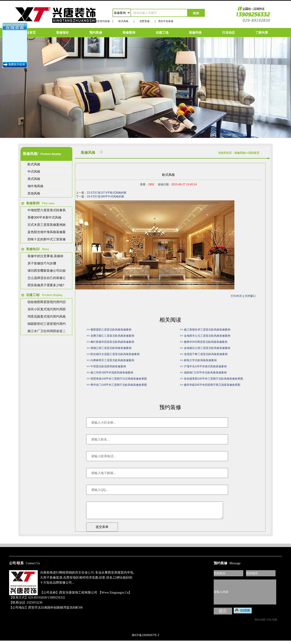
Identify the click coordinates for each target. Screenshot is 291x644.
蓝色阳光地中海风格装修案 (47, 232)
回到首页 (254, 153)
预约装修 (96, 32)
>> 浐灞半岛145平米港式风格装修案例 (203, 366)
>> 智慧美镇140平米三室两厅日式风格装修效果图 (117, 379)
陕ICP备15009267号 (145, 542)
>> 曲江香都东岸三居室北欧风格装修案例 (205, 330)
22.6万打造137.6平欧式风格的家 (107, 193)
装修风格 (195, 32)
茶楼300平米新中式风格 (44, 217)
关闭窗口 (250, 296)
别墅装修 (145, 21)
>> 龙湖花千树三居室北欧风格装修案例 (204, 354)
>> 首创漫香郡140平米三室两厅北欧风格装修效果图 (211, 379)
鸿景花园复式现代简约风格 (47, 316)
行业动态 (228, 32)
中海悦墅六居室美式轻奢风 (47, 210)
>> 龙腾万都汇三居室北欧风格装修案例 (110, 336)
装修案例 (129, 32)
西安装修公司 (85, 576)
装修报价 (63, 32)
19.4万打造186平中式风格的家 (105, 196)
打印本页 (236, 296)
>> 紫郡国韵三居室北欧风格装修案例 (109, 330)
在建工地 (162, 32)
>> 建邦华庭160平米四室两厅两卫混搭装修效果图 (210, 385)
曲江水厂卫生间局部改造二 (47, 331)
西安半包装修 (166, 21)
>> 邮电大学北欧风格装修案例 (198, 360)
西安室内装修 (102, 21)
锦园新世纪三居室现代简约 (47, 324)
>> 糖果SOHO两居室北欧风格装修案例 (204, 342)
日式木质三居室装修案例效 (47, 225)
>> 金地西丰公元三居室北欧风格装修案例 (205, 336)
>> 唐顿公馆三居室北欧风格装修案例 (109, 348)
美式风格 (34, 179)
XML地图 (272, 623)
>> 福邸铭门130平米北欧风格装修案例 (203, 373)
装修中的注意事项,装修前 (45, 256)
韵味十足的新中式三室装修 (47, 239)
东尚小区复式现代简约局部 (47, 309)
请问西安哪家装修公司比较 (47, 271)
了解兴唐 (262, 32)
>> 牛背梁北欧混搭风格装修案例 (106, 366)
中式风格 (34, 172)
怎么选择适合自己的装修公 (47, 278)
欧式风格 (123, 21)
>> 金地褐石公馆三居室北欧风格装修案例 (205, 348)
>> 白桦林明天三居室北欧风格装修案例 (110, 360)
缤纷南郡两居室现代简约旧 (47, 302)
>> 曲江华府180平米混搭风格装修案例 (110, 373)
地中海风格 (35, 186)
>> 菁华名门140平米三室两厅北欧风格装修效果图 (117, 385)
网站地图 (260, 623)
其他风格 (34, 193)
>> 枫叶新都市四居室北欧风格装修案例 (110, 342)
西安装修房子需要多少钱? (46, 285)
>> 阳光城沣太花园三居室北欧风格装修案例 (113, 354)
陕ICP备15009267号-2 (145, 639)
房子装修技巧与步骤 (42, 263)
